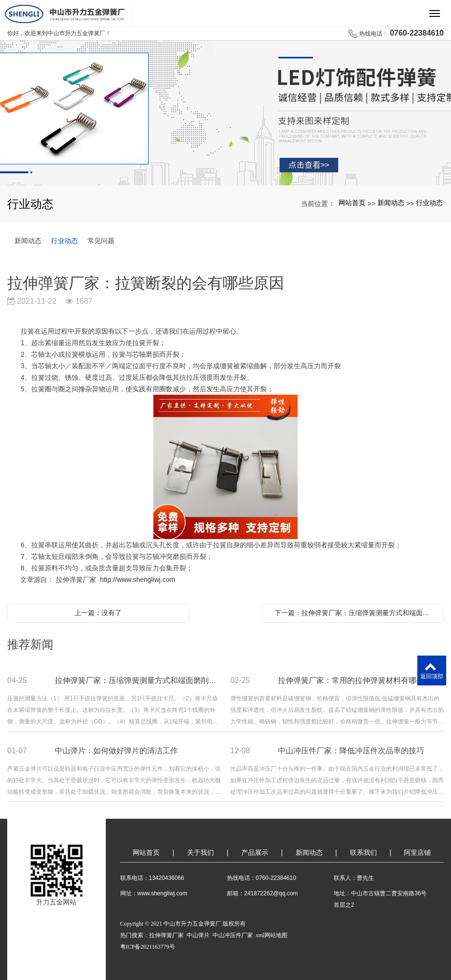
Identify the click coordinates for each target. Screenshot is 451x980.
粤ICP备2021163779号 (148, 947)
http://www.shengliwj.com (138, 580)
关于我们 (200, 852)
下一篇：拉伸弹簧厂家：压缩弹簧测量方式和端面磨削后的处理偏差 (355, 613)
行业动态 (429, 203)
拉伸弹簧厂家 (166, 935)
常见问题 (101, 241)
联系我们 (363, 852)
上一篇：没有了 (98, 613)
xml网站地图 (272, 935)
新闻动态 (391, 203)
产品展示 (255, 852)
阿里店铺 (417, 852)
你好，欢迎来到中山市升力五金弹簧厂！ (59, 33)
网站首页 (352, 203)
